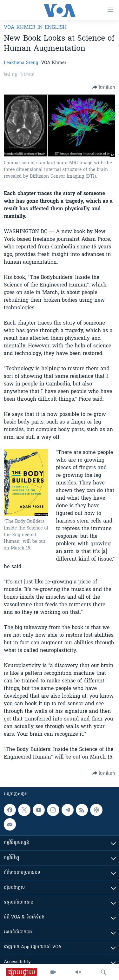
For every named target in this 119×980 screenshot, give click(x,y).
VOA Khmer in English (35, 28)
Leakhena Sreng (21, 63)
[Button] (104, 87)
